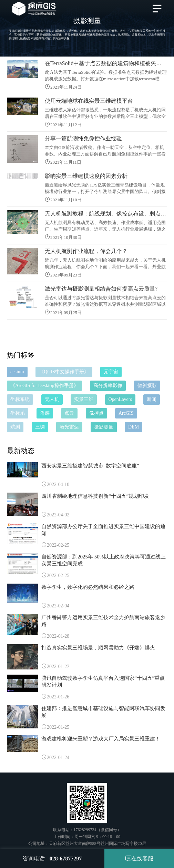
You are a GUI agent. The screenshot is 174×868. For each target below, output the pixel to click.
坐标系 (18, 413)
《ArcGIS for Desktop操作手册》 (44, 386)
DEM (134, 427)
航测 (15, 427)
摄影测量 (104, 427)
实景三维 (84, 399)
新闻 (152, 399)
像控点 (96, 413)
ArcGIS (126, 413)
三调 (40, 427)
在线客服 (139, 859)
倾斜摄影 (147, 386)
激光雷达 (69, 427)
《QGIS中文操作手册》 (64, 372)
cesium (17, 372)
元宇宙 (111, 372)
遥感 (45, 413)
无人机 (52, 399)
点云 (69, 413)
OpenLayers (120, 399)
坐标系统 (20, 399)
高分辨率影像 (108, 386)
